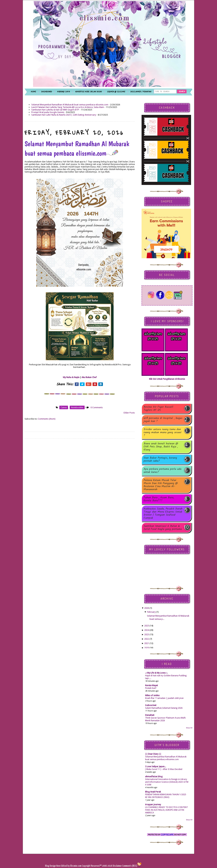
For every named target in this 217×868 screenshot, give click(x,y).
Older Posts (129, 413)
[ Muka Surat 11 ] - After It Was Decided (164, 769)
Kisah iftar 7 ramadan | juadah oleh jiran (164, 698)
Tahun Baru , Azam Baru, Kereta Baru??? (159, 499)
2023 (147, 634)
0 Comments (97, 407)
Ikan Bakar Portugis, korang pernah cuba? (160, 459)
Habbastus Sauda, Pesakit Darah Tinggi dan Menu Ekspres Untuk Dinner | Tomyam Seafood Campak (163, 513)
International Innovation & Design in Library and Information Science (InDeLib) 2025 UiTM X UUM (167, 782)
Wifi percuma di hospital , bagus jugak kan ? (163, 420)
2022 (147, 639)
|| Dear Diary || (153, 754)
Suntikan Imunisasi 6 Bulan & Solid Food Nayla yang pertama (163, 528)
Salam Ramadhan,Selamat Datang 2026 (164, 708)
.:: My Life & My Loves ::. (156, 673)
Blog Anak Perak (153, 792)
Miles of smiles (152, 695)
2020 (147, 648)
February (151, 612)
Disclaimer (117, 866)
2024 (147, 630)
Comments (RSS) (130, 866)
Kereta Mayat (151, 685)
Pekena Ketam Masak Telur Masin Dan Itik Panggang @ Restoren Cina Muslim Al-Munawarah (161, 485)
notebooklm (77, 407)
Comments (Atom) (47, 419)
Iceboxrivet (151, 705)
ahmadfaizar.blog (154, 776)
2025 (147, 626)
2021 (147, 643)
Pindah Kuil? (151, 688)
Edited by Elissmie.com (71, 866)
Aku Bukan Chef (89, 377)
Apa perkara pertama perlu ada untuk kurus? (162, 471)
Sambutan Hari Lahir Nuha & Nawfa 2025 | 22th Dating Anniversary (64, 115)
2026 (147, 608)
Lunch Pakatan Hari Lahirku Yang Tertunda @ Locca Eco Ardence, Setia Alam (68, 107)
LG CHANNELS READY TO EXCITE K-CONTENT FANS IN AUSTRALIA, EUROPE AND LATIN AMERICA (166, 810)
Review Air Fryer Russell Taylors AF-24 (158, 409)
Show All (189, 728)
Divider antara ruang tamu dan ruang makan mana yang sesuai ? (162, 432)
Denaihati (150, 715)
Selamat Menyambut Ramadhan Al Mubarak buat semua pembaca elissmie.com (70, 105)
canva (64, 407)
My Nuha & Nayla (71, 377)
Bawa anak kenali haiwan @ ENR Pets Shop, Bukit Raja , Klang (161, 447)
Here (59, 866)
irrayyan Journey (153, 804)
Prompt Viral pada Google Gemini (48, 112)
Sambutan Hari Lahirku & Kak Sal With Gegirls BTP (55, 110)
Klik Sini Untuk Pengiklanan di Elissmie (167, 379)
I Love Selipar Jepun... (156, 766)
